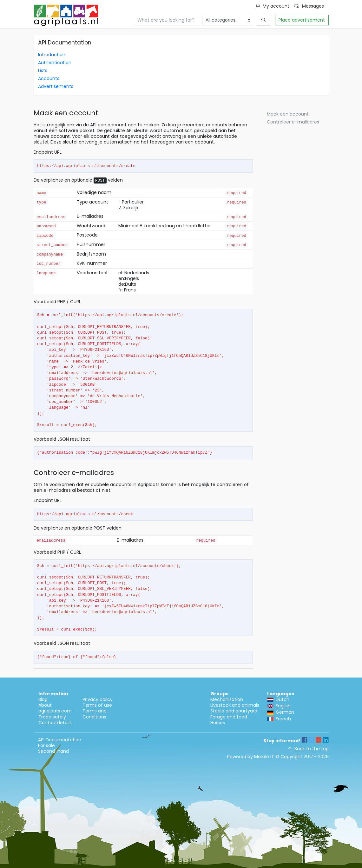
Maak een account (288, 114)
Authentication (55, 63)
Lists (43, 70)
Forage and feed (229, 717)
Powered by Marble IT (251, 757)
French (279, 719)
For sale (46, 745)
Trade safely (52, 717)
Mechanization (227, 699)
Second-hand (53, 751)
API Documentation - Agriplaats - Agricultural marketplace (66, 15)
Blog (43, 699)
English (279, 706)
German (281, 712)
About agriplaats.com (55, 708)
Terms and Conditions (95, 714)
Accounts (49, 78)
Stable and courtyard (234, 711)
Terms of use (97, 705)
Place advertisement (302, 20)
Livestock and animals (235, 705)
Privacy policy (98, 699)
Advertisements (56, 86)
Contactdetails (55, 723)
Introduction (52, 55)
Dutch (278, 699)
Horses (218, 723)
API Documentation (60, 740)
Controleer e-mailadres (293, 122)
